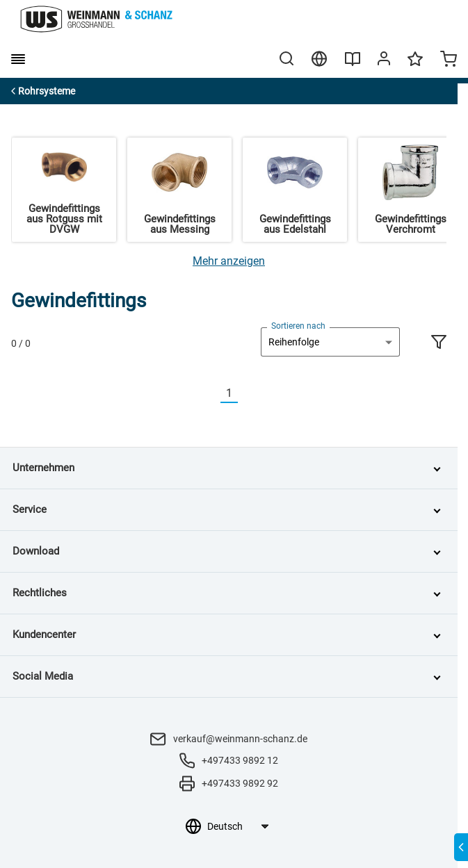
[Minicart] (449, 60)
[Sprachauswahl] (237, 826)
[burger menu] (18, 59)
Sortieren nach (298, 326)
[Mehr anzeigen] (229, 261)
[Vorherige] (212, 394)
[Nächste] (246, 394)
